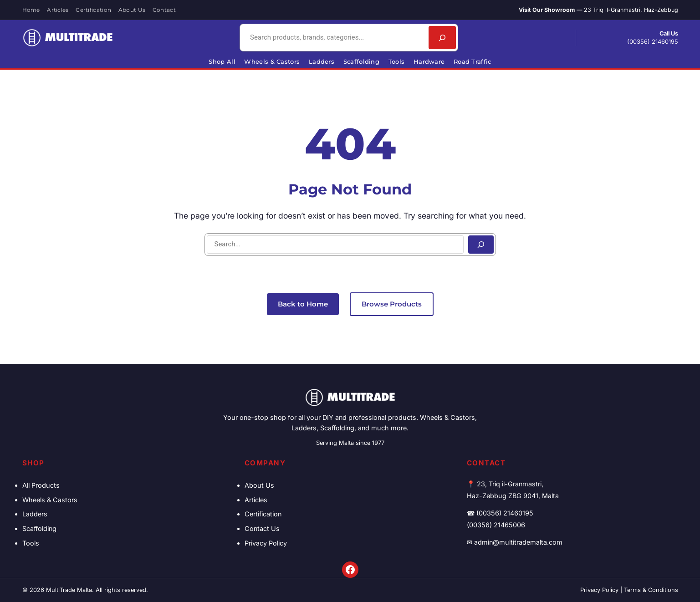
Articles (256, 500)
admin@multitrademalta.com (518, 542)
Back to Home (303, 304)
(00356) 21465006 (496, 525)
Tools (31, 543)
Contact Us (262, 528)
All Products (41, 485)
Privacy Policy (266, 543)
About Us (259, 485)
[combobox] (333, 38)
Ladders (35, 514)
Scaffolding (39, 528)
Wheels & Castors (50, 500)
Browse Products (392, 304)
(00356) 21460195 (653, 42)
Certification (263, 514)
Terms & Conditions (651, 590)
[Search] (442, 38)
